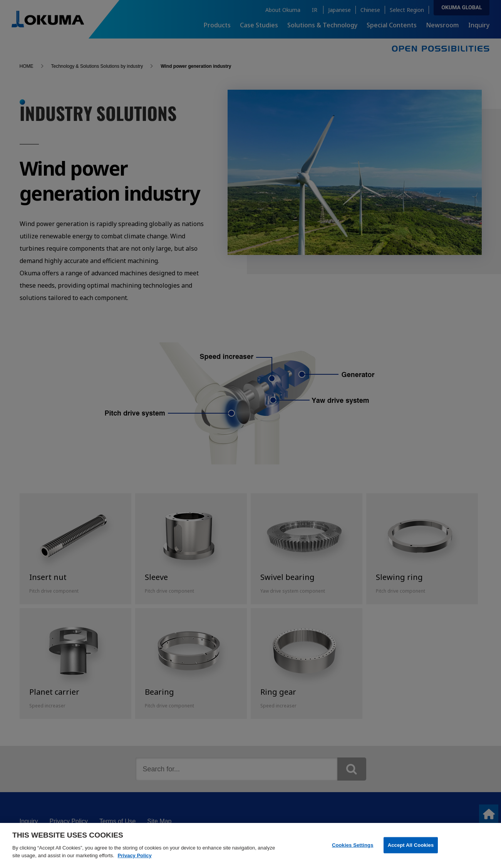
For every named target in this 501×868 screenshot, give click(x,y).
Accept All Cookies (411, 850)
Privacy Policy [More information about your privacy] (135, 860)
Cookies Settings (353, 850)
